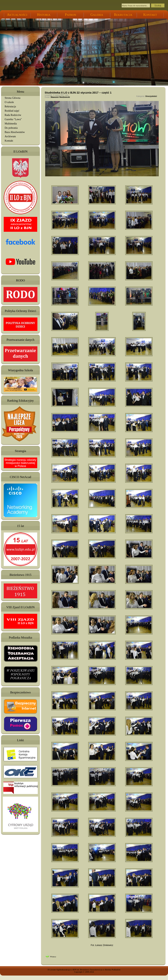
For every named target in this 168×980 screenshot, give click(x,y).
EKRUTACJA (123, 15)
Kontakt (9, 141)
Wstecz (53, 957)
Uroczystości (151, 96)
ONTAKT (150, 15)
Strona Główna (12, 98)
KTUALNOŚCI (17, 15)
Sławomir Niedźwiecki (60, 97)
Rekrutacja (10, 106)
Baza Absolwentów (15, 132)
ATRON (71, 15)
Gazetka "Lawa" (13, 119)
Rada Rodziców (13, 115)
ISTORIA (44, 15)
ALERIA (97, 15)
